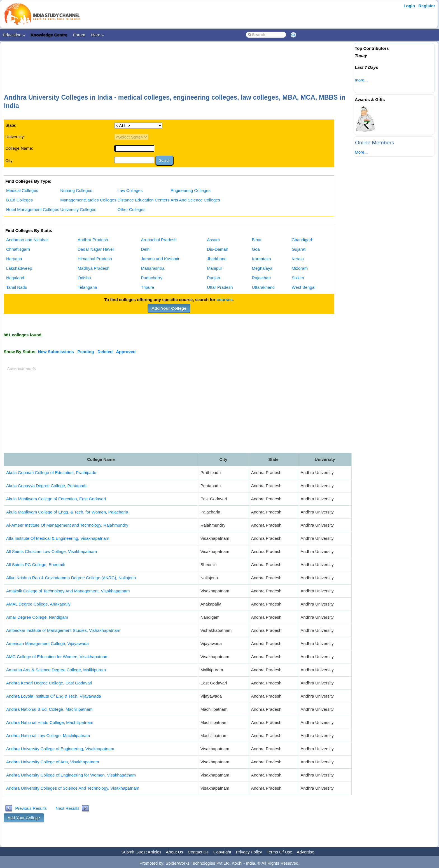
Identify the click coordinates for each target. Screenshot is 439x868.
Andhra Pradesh (93, 240)
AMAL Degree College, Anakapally (38, 604)
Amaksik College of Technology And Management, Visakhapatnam (68, 591)
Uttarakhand (263, 287)
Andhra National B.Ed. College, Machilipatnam (49, 709)
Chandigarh (303, 240)
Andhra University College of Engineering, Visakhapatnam (60, 749)
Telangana (87, 287)
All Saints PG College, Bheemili (35, 565)
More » (97, 35)
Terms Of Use (279, 852)
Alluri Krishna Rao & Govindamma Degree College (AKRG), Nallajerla (71, 578)
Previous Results (31, 808)
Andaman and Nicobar (27, 240)
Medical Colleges (22, 190)
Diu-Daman (218, 249)
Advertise (306, 852)
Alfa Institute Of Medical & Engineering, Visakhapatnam (58, 538)
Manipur (214, 268)
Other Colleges (131, 209)
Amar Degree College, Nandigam (37, 617)
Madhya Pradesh (93, 268)
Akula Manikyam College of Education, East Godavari (56, 499)
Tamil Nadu (17, 287)
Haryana (14, 259)
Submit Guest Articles (141, 852)
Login (409, 6)
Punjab (213, 278)
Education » (14, 35)
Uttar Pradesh (220, 287)
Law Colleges (130, 190)
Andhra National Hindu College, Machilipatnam (50, 722)
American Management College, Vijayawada (47, 643)
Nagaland (15, 278)
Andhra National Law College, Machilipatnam (48, 736)
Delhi (146, 249)
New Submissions (56, 352)
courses (225, 300)
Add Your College (169, 308)
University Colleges (78, 209)
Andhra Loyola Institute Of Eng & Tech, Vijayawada (54, 696)
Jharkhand (217, 259)
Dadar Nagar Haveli (96, 249)
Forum (79, 35)
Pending (86, 352)
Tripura (147, 287)
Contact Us (198, 852)
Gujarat (299, 249)
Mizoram (300, 268)
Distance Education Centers (143, 200)
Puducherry (152, 278)
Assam (213, 240)
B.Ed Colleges (19, 200)
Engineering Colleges (191, 190)
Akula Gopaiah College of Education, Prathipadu (51, 472)
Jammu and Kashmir (160, 259)
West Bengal (304, 287)
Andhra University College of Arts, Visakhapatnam (53, 762)
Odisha (84, 278)
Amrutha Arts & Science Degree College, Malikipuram (56, 670)
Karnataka (261, 259)
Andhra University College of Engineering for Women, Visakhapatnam (71, 775)
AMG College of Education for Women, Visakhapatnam (57, 657)
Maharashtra (153, 268)
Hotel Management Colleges (33, 209)
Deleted (105, 352)
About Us (174, 852)
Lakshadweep (19, 268)
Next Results (68, 808)
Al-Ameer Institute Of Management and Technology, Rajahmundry (67, 525)
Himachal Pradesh (95, 259)
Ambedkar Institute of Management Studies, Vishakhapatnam (63, 630)
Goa (256, 249)
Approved (126, 352)
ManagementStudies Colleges (88, 200)
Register (427, 6)
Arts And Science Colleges (195, 200)
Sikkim (298, 278)
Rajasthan (261, 278)
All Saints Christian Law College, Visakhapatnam (52, 551)
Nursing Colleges (76, 190)
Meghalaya (262, 268)
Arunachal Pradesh (159, 240)
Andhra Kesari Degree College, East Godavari (49, 683)
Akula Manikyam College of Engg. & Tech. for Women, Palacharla (67, 512)
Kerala (298, 259)
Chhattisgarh (18, 249)
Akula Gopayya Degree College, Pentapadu (47, 486)
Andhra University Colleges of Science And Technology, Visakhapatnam (73, 788)
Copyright (222, 852)
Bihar (257, 240)
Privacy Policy (249, 852)
